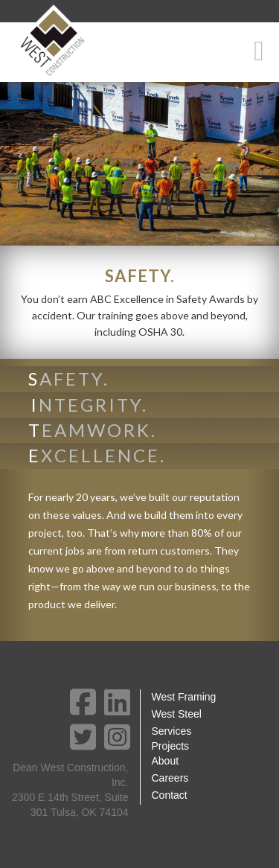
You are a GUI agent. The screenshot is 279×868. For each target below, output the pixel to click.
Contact (170, 795)
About (166, 761)
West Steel (177, 714)
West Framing (184, 697)
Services (172, 731)
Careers (170, 778)
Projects (171, 746)
